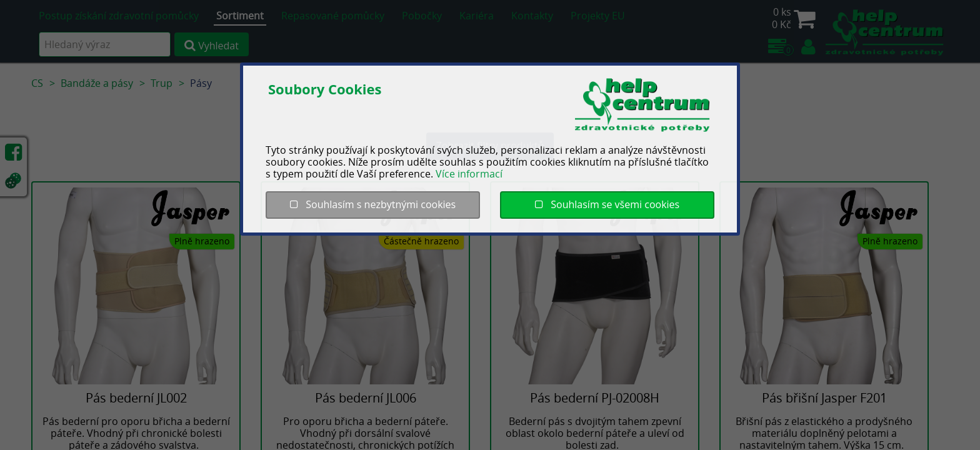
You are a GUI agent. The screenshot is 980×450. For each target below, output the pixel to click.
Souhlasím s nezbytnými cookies (373, 204)
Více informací (469, 174)
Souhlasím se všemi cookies (607, 204)
